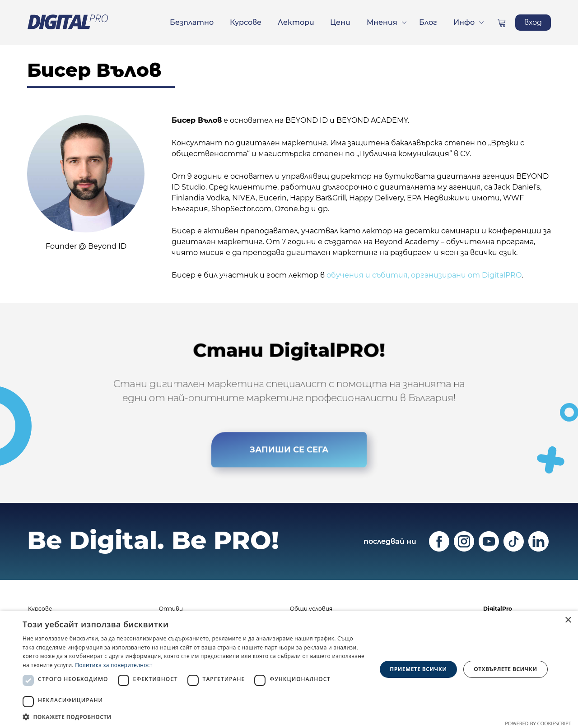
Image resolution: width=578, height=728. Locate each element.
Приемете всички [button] (418, 669)
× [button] (568, 620)
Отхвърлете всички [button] (505, 669)
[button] (194, 717)
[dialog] (289, 669)
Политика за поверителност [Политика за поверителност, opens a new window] (114, 665)
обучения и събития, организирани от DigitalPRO (424, 275)
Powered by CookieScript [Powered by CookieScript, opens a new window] (538, 723)
